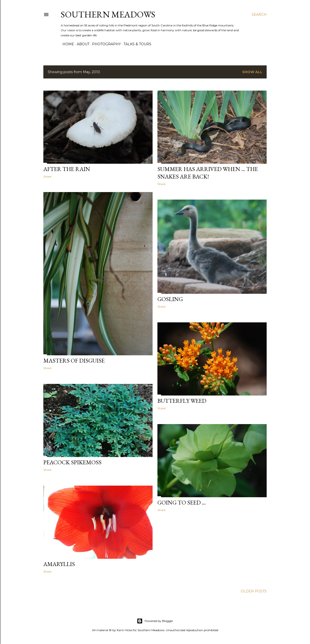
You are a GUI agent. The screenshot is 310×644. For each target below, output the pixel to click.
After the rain (67, 169)
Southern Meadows (108, 14)
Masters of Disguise (74, 361)
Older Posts (254, 591)
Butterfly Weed (182, 401)
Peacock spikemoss (72, 462)
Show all (252, 72)
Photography (105, 44)
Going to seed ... (182, 502)
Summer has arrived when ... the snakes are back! (208, 173)
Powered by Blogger (155, 621)
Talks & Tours (136, 44)
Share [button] (47, 176)
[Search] (259, 15)
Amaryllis (59, 564)
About (81, 44)
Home (67, 44)
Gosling (170, 299)
